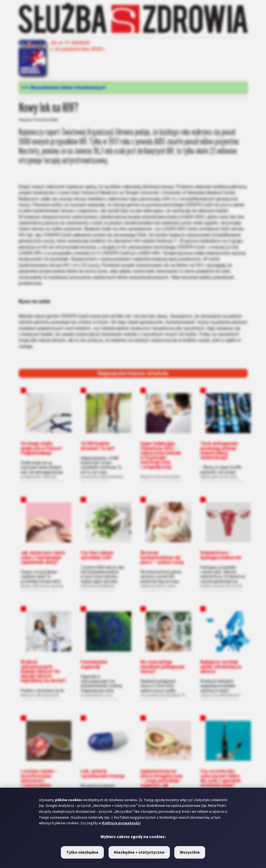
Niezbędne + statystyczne (139, 852)
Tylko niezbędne (82, 852)
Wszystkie (190, 852)
